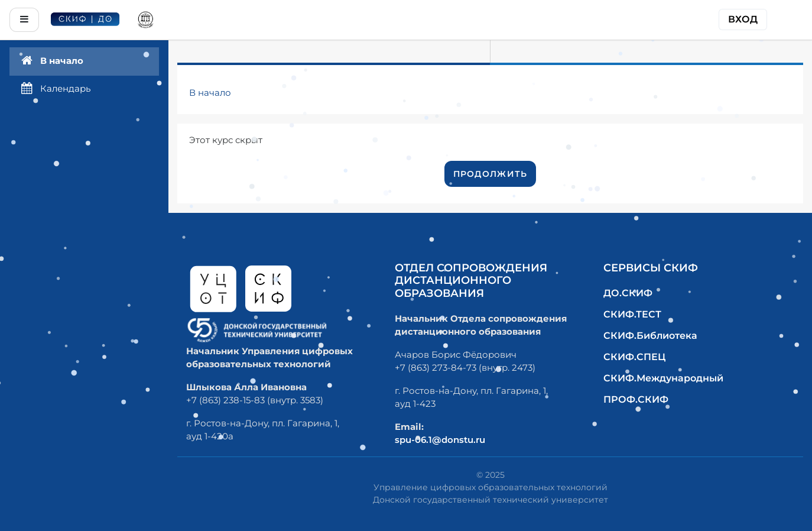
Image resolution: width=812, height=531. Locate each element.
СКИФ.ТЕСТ (632, 314)
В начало (210, 93)
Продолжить (491, 174)
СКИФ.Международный (663, 378)
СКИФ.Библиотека (650, 336)
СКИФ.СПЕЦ (634, 357)
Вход (743, 19)
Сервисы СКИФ (651, 268)
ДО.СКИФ (628, 293)
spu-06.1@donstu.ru (440, 440)
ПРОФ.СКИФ (636, 399)
